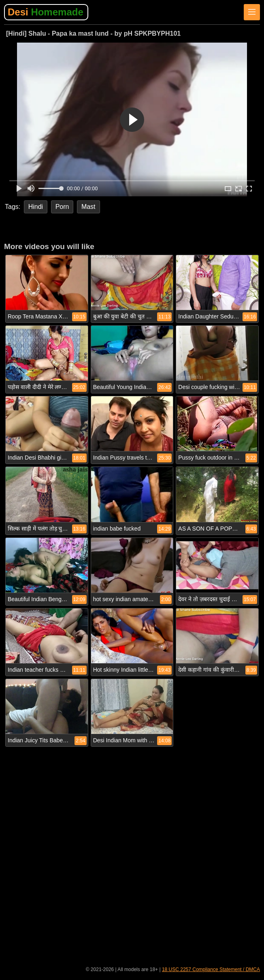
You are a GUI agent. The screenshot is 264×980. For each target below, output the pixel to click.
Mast (88, 207)
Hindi (36, 207)
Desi (46, 12)
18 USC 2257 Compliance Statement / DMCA (211, 969)
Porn (62, 207)
